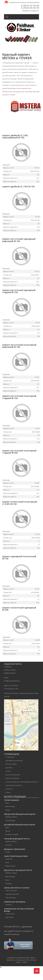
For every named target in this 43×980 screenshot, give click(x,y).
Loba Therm (10, 929)
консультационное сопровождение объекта (22, 793)
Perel (7, 874)
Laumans (9, 916)
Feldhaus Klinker (11, 828)
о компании (10, 769)
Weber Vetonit (10, 878)
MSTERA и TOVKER (12, 846)
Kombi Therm (10, 925)
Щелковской (25, 705)
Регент (8, 863)
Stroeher (8, 857)
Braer (7, 814)
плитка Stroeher (11, 902)
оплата (8, 783)
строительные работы (14, 797)
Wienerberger (10, 818)
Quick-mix (9, 870)
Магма (8, 821)
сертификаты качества (14, 772)
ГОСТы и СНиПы (11, 776)
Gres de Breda (10, 909)
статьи (8, 804)
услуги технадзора (12, 790)
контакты (9, 800)
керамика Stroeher (12, 906)
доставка (9, 779)
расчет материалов (13, 786)
